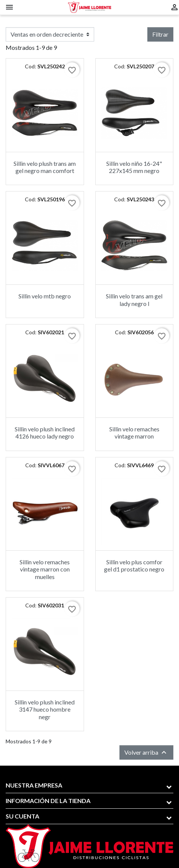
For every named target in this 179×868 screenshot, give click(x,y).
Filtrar (160, 34)
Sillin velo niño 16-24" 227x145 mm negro (134, 167)
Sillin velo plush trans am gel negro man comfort (45, 167)
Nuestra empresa (34, 785)
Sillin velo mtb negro (45, 296)
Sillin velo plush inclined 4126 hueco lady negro (45, 432)
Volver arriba (146, 752)
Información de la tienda (48, 801)
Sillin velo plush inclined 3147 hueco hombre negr (45, 709)
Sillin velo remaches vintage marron (134, 432)
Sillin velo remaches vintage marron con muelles (45, 569)
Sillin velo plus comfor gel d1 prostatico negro (134, 565)
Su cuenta (22, 816)
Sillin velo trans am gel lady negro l (134, 300)
